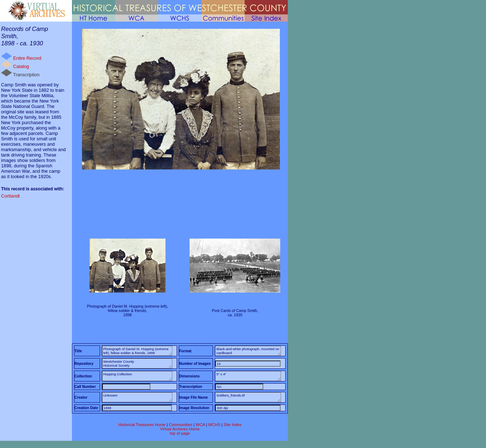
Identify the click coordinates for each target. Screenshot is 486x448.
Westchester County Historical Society (137, 363)
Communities (180, 425)
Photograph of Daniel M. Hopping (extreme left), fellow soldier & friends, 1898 (137, 351)
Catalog (15, 65)
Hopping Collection (137, 376)
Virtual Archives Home (180, 429)
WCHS (214, 425)
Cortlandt (10, 196)
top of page (180, 433)
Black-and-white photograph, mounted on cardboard (248, 351)
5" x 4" (248, 376)
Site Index (233, 425)
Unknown (137, 397)
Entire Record (21, 57)
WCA (200, 425)
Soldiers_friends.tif (248, 397)
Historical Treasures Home (142, 425)
